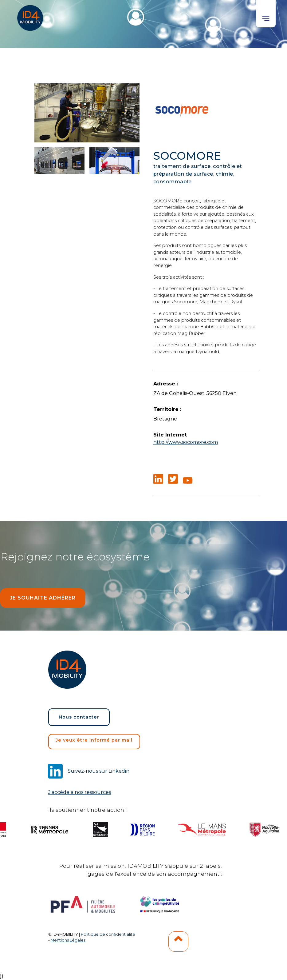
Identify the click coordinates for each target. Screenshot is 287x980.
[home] (31, 15)
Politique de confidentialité (108, 934)
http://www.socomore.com (186, 442)
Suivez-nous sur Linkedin (98, 771)
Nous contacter (79, 717)
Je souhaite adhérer (43, 598)
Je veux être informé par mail (94, 740)
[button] (266, 14)
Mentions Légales (68, 940)
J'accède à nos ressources (80, 792)
